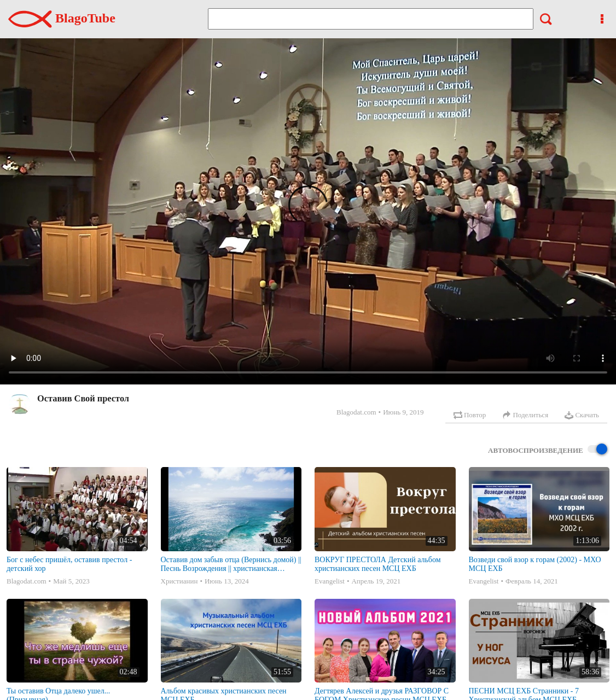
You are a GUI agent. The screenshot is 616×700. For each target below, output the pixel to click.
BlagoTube (62, 18)
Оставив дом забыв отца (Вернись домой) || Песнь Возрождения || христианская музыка (231, 564)
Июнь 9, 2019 (403, 412)
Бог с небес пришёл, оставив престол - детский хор (69, 564)
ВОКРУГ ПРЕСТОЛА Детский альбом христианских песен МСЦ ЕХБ (378, 564)
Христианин (179, 581)
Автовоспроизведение (548, 450)
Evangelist (330, 581)
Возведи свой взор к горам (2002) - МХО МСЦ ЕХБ (535, 564)
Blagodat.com (356, 412)
